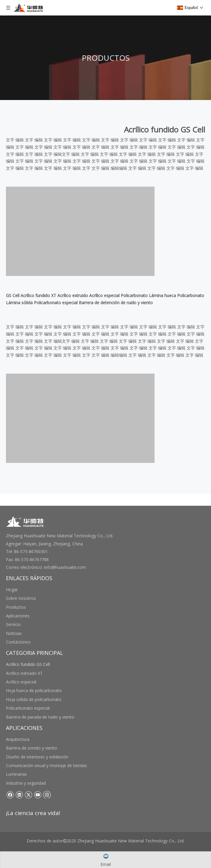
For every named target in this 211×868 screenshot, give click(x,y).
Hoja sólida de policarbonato (34, 699)
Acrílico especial (21, 682)
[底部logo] (25, 522)
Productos (16, 607)
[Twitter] (28, 794)
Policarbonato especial (28, 708)
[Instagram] (47, 794)
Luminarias (16, 774)
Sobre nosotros (21, 598)
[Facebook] (10, 794)
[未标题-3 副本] (80, 231)
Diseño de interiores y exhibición (37, 757)
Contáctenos (18, 642)
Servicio (13, 624)
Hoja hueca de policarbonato (34, 690)
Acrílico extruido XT (24, 673)
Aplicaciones (18, 616)
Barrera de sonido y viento (32, 748)
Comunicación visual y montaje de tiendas (47, 765)
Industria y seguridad (26, 783)
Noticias (14, 633)
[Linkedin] (19, 794)
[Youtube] (38, 794)
